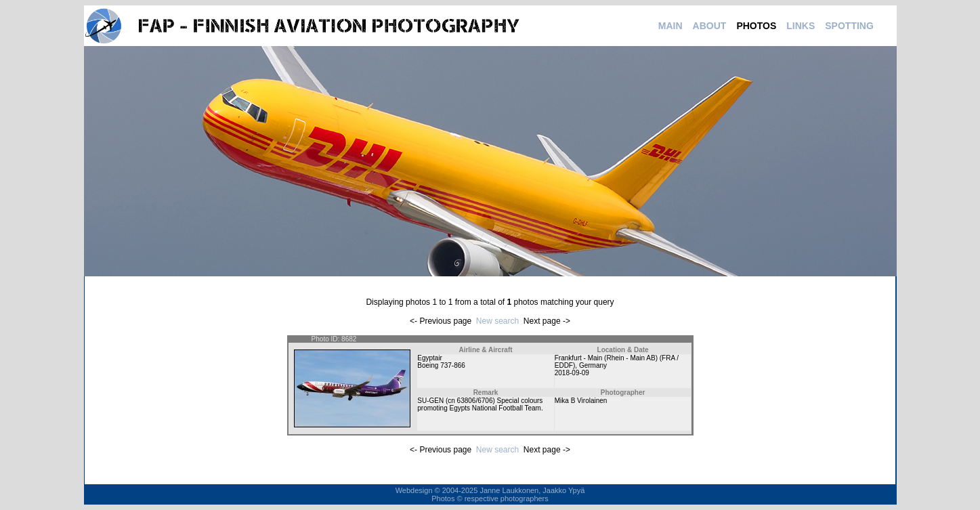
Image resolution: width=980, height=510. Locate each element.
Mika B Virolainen (581, 401)
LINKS (801, 26)
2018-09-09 (572, 373)
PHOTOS (756, 26)
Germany (593, 365)
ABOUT (710, 26)
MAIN (670, 26)
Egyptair (430, 358)
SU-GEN (430, 401)
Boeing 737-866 (441, 365)
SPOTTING (849, 26)
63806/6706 (475, 401)
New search (497, 321)
